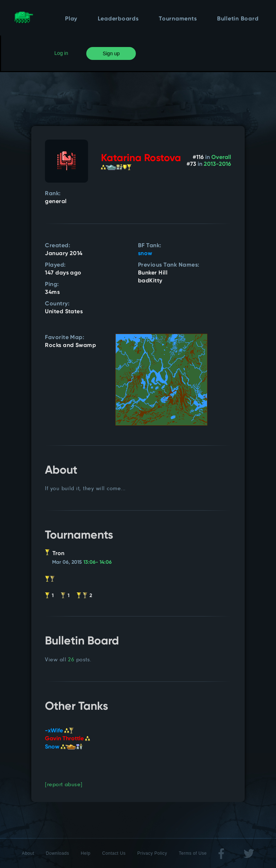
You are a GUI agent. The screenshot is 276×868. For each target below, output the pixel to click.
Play (71, 19)
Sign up (111, 53)
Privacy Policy (152, 853)
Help (86, 853)
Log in (61, 53)
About (28, 853)
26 (71, 659)
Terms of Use (193, 853)
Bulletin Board (238, 19)
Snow (64, 747)
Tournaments (178, 19)
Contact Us (114, 853)
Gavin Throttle (67, 739)
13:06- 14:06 (98, 562)
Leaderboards (118, 19)
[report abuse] (64, 784)
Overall (221, 158)
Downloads (58, 853)
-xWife (59, 731)
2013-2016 (217, 164)
